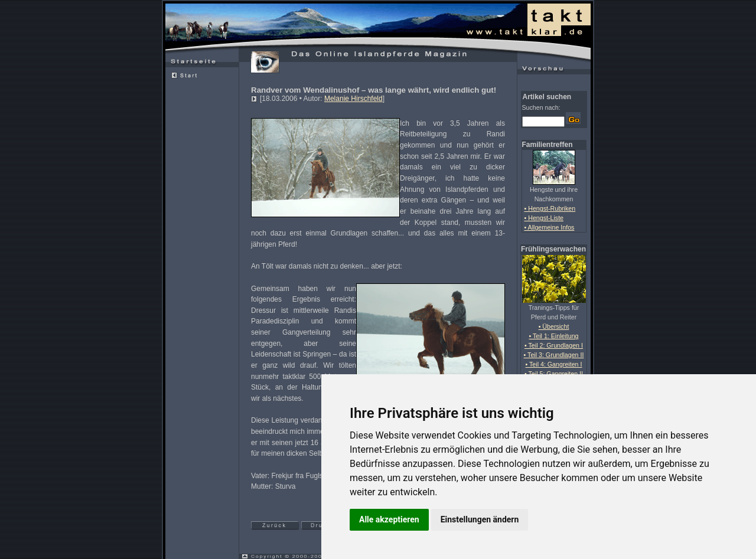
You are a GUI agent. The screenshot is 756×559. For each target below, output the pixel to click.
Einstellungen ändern (480, 519)
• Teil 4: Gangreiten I (554, 364)
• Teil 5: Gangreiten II (554, 374)
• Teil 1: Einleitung (553, 336)
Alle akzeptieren (389, 519)
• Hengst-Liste (544, 218)
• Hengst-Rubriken (550, 208)
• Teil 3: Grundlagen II (554, 355)
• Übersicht (554, 326)
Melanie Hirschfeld (353, 99)
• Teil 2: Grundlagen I (554, 345)
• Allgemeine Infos (550, 227)
